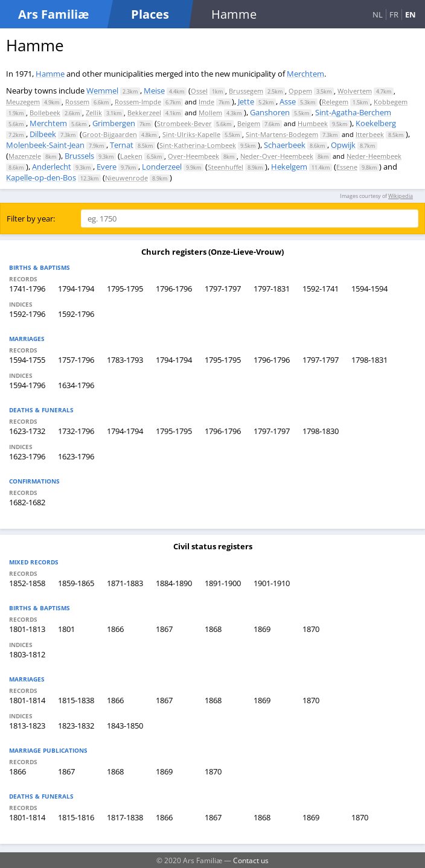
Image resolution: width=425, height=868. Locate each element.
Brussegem (246, 91)
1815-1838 (76, 700)
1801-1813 (27, 629)
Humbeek (313, 123)
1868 (213, 629)
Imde (206, 102)
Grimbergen (114, 123)
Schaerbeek (285, 145)
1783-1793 (125, 360)
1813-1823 (27, 726)
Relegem (335, 102)
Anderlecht (52, 167)
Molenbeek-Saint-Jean (45, 145)
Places (150, 14)
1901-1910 (272, 583)
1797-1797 (223, 289)
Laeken (131, 156)
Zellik (94, 113)
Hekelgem (289, 167)
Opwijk (343, 145)
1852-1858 (27, 583)
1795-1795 (125, 289)
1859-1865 (76, 583)
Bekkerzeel (144, 113)
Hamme (50, 74)
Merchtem (305, 74)
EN (411, 14)
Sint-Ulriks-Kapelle (191, 134)
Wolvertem (355, 91)
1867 (164, 629)
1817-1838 (125, 817)
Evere (107, 167)
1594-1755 (27, 360)
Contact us (251, 860)
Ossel (199, 91)
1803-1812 (27, 654)
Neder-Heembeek (374, 156)
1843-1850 (125, 726)
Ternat (122, 145)
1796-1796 (174, 289)
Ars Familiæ (53, 14)
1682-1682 (27, 502)
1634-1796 (76, 385)
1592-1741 (321, 289)
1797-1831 (272, 289)
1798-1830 (321, 431)
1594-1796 (27, 385)
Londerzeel (162, 167)
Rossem (77, 102)
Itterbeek (370, 134)
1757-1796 (76, 360)
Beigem (249, 123)
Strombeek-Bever (184, 123)
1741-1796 (27, 289)
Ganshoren (270, 112)
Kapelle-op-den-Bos (41, 177)
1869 (262, 629)
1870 (311, 629)
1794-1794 (76, 289)
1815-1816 (76, 817)
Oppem (300, 91)
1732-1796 (76, 431)
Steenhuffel (225, 167)
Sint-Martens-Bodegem (282, 134)
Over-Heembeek (193, 156)
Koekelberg (376, 123)
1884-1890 (174, 583)
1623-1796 (27, 456)
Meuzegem (23, 102)
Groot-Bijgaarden (110, 134)
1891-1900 (223, 583)
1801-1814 (27, 700)
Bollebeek (45, 113)
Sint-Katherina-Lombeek (198, 145)
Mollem (210, 113)
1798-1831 (369, 360)
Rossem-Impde (138, 102)
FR (394, 14)
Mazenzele (25, 156)
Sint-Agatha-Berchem (353, 112)
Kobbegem (391, 102)
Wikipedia (401, 196)
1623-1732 (27, 431)
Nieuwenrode (126, 178)
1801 (66, 629)
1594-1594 (369, 289)
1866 (115, 629)
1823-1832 (76, 726)
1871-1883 (125, 583)
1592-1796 (27, 314)
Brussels (79, 156)
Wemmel (102, 91)
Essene (347, 167)
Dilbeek (43, 134)
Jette (246, 101)
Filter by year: (31, 219)
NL (378, 14)
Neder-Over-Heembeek (277, 156)
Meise (154, 91)
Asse (288, 101)
